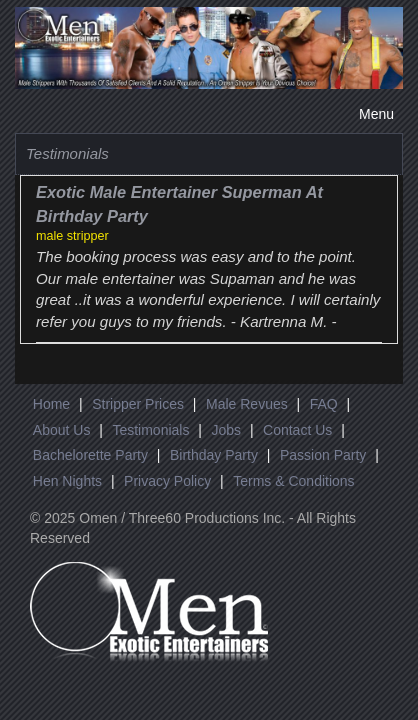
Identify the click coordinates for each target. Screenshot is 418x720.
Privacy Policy (167, 481)
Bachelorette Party (90, 455)
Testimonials (150, 430)
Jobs (226, 430)
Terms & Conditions (293, 481)
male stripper (72, 236)
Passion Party (323, 455)
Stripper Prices (138, 404)
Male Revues (247, 404)
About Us (62, 430)
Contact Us (297, 430)
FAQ (324, 404)
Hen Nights (67, 481)
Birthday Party (214, 455)
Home (51, 404)
